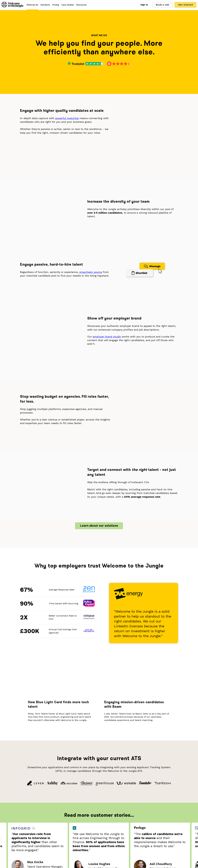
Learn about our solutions (99, 386)
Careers (119, 829)
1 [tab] (88, 751)
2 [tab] (91, 751)
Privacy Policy (99, 834)
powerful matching (67, 118)
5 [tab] (101, 751)
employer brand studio (107, 266)
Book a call (161, 5)
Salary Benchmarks (102, 829)
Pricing (56, 5)
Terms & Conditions (120, 834)
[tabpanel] (99, 714)
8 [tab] (110, 751)
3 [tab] (94, 751)
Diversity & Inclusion (77, 834)
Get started (185, 5)
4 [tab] (97, 751)
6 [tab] (104, 751)
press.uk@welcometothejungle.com (113, 853)
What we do (32, 5)
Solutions (45, 5)
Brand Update (80, 829)
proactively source (91, 216)
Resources (81, 5)
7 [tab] (107, 751)
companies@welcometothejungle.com (116, 849)
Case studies (68, 5)
